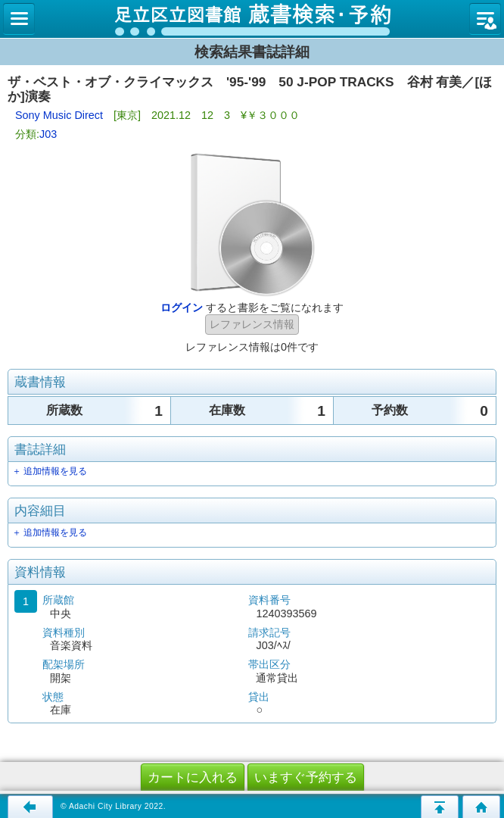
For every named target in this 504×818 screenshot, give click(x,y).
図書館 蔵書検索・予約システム (252, 19)
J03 (48, 134)
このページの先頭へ (440, 807)
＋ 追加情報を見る (50, 471)
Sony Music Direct (59, 115)
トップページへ (481, 807)
